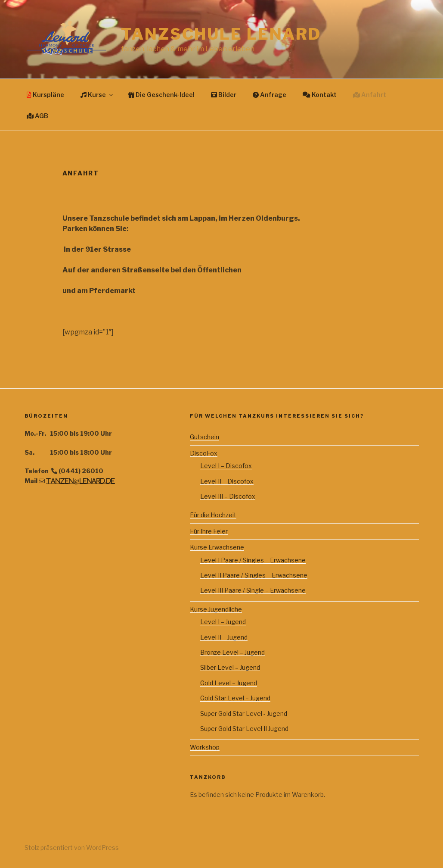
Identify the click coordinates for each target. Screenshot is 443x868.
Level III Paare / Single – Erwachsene (253, 590)
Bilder (224, 95)
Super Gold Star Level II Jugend (244, 729)
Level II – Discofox (227, 481)
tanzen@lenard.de (81, 481)
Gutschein (204, 437)
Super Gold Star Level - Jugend (244, 713)
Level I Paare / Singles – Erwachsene (253, 560)
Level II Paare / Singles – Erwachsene (254, 575)
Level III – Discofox (228, 496)
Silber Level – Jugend (230, 667)
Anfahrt (370, 95)
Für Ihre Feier (209, 531)
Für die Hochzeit (213, 515)
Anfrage (270, 95)
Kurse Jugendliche (216, 609)
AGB (37, 116)
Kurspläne (45, 95)
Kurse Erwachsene (217, 547)
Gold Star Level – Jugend (235, 698)
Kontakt (320, 95)
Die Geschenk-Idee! (161, 95)
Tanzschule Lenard (221, 34)
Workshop (205, 747)
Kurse (97, 95)
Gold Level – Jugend (229, 683)
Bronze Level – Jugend (232, 652)
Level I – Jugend (223, 622)
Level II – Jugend (224, 637)
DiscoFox (204, 453)
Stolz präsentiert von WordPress (72, 848)
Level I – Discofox (226, 466)
